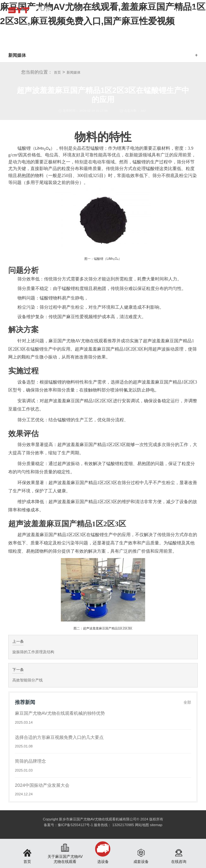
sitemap (156, 825)
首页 (57, 72)
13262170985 (123, 825)
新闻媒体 (74, 72)
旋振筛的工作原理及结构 (33, 652)
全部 (187, 702)
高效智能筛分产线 (28, 680)
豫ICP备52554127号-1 (75, 825)
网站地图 (142, 825)
